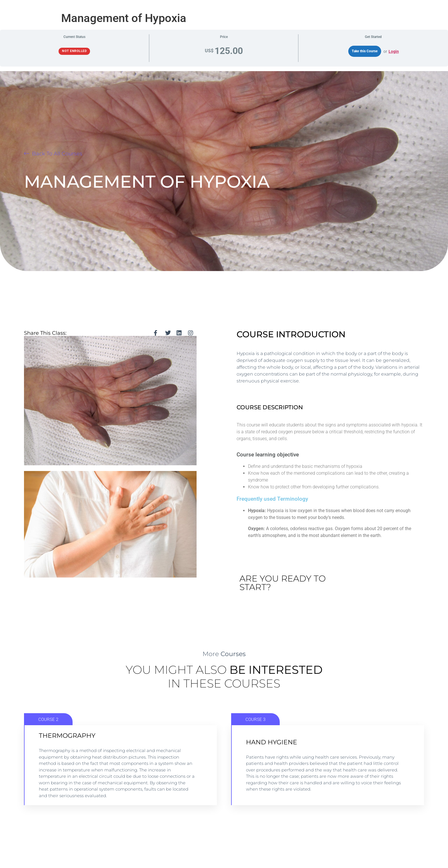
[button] (53, 154)
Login (394, 51)
